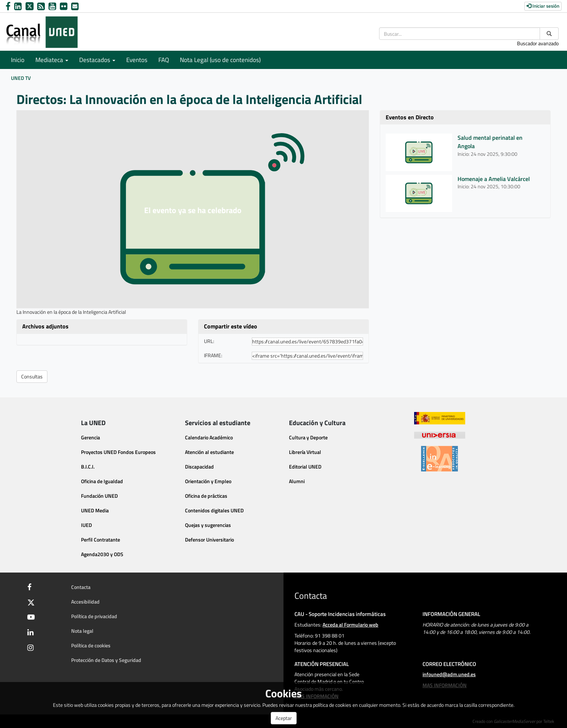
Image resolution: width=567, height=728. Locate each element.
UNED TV (21, 78)
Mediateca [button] (52, 60)
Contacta (81, 587)
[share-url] (307, 342)
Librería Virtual (305, 452)
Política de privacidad (94, 616)
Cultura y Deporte (308, 437)
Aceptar (284, 718)
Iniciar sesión (543, 6)
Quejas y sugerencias (208, 525)
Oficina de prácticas (206, 496)
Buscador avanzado (538, 43)
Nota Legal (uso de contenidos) (220, 60)
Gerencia (90, 437)
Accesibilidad (85, 602)
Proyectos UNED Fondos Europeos (118, 452)
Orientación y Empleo (208, 481)
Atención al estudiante (209, 452)
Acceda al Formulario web (350, 625)
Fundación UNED (99, 496)
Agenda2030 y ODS (102, 554)
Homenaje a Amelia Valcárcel (494, 179)
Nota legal (82, 631)
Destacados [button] (97, 60)
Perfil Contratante (101, 540)
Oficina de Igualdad (102, 481)
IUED (86, 525)
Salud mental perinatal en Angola (490, 142)
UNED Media (95, 510)
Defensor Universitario (209, 540)
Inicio (18, 60)
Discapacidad (199, 467)
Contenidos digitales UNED (214, 510)
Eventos (137, 60)
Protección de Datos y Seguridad (106, 660)
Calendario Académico (209, 437)
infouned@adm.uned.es (449, 674)
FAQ (164, 60)
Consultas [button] (32, 376)
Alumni (297, 481)
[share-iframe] (307, 356)
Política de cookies (91, 645)
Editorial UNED (305, 467)
